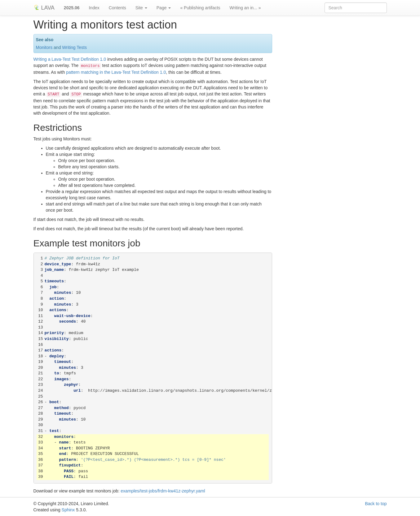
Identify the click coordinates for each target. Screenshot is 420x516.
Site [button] (141, 8)
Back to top (376, 504)
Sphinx (68, 510)
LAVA (44, 8)
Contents (117, 8)
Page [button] (164, 8)
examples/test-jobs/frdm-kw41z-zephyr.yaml (163, 491)
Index (94, 8)
